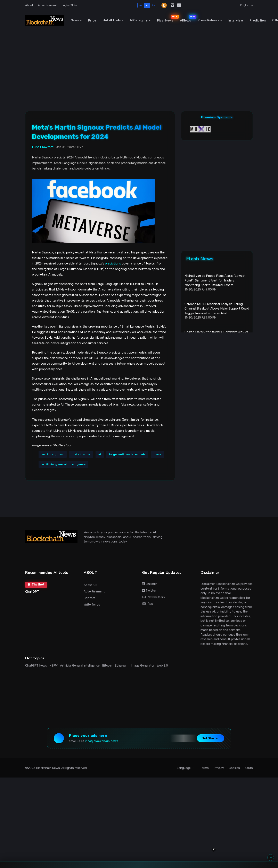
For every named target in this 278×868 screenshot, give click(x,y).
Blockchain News (48, 768)
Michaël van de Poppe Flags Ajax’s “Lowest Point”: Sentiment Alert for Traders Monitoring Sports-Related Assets (215, 280)
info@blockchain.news (102, 741)
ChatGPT (32, 592)
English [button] (245, 5)
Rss (148, 604)
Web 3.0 (162, 666)
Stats (249, 768)
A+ (153, 5)
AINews (187, 19)
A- (141, 5)
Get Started (211, 738)
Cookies (234, 768)
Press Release (208, 20)
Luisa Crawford (43, 147)
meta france (81, 454)
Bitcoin (107, 666)
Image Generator (143, 666)
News (75, 20)
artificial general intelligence (64, 464)
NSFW (54, 666)
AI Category (139, 20)
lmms (157, 454)
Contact (90, 598)
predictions (113, 263)
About (29, 5)
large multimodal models (127, 454)
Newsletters (153, 597)
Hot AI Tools (112, 20)
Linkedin (150, 584)
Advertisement (47, 5)
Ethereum (121, 666)
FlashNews (167, 19)
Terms (204, 768)
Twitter (149, 591)
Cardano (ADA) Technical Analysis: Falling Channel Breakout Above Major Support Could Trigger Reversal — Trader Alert (217, 309)
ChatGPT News (36, 666)
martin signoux (53, 454)
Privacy (219, 768)
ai (100, 454)
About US (91, 585)
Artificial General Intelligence (80, 666)
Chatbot (36, 585)
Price (92, 20)
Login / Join (69, 5)
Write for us (92, 605)
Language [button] (184, 768)
